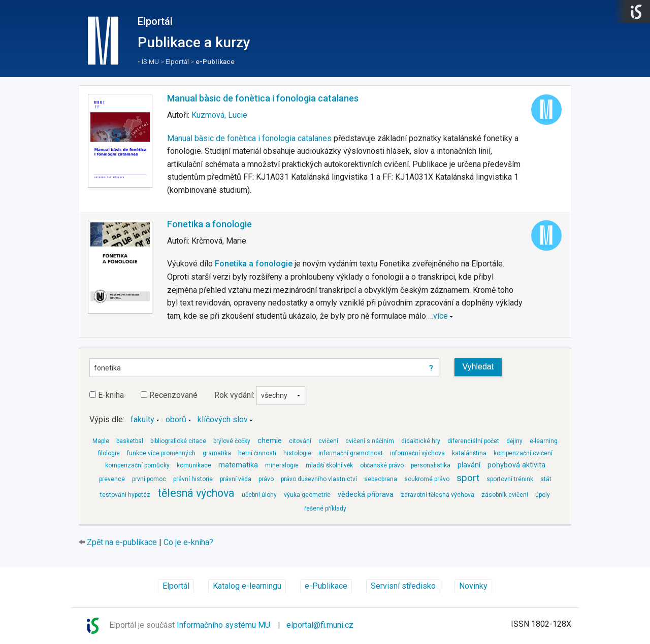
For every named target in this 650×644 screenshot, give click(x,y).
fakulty (142, 419)
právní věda (236, 479)
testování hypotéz (125, 495)
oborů (176, 419)
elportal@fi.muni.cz (320, 625)
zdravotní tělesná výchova (437, 495)
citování (300, 441)
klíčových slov (223, 419)
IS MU (150, 61)
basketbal (130, 441)
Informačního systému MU (223, 625)
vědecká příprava (366, 495)
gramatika (217, 453)
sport (468, 478)
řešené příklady (325, 509)
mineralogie (282, 465)
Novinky (473, 586)
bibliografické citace (178, 441)
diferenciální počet (473, 441)
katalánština (469, 453)
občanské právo (382, 465)
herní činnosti (257, 453)
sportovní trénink (510, 479)
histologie (297, 453)
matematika (238, 465)
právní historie (193, 479)
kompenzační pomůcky (137, 465)
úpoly (543, 495)
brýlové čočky (232, 441)
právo (266, 479)
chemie (270, 441)
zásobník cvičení (505, 495)
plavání (469, 465)
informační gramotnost (351, 453)
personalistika (431, 465)
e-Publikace (215, 61)
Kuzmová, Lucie (219, 115)
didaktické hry (421, 441)
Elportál (155, 21)
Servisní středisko (403, 586)
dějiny (514, 441)
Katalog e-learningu (247, 586)
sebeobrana (381, 479)
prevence (112, 479)
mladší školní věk (329, 465)
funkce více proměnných (161, 453)
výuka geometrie (307, 495)
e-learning (544, 441)
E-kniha (107, 395)
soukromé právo (427, 479)
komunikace (194, 465)
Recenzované (169, 395)
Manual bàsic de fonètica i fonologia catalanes (263, 98)
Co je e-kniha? (188, 542)
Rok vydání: (260, 395)
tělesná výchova (196, 493)
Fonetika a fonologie (209, 224)
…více (438, 316)
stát (546, 479)
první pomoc (149, 479)
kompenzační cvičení (523, 453)
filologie (109, 453)
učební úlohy (259, 495)
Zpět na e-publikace (122, 542)
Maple (101, 441)
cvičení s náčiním (370, 441)
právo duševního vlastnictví (319, 479)
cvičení (328, 441)
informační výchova (417, 453)
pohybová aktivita (516, 465)
